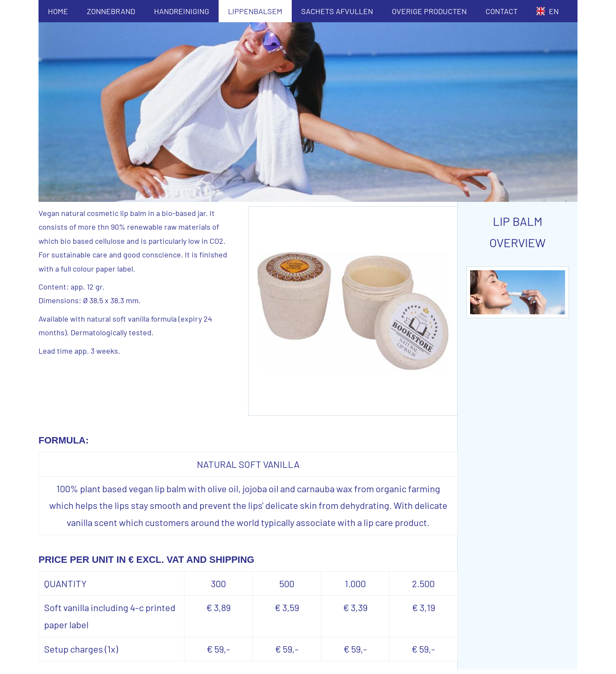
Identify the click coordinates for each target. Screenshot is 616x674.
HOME (58, 11)
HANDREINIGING (182, 11)
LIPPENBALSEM (255, 11)
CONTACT (502, 11)
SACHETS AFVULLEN (337, 11)
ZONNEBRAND (111, 11)
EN (548, 11)
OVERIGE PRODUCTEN (429, 11)
